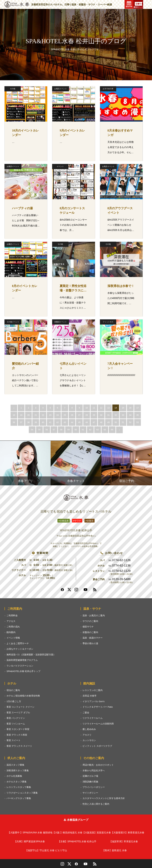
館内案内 (11, 632)
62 (90, 430)
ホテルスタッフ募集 (17, 782)
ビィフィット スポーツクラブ (97, 746)
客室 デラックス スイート (19, 746)
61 (83, 430)
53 (138, 422)
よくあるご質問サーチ (18, 643)
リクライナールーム (93, 718)
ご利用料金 (12, 615)
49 (109, 422)
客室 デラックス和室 (17, 735)
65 (112, 430)
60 (76, 430)
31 (109, 415)
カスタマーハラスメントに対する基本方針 (104, 798)
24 (58, 415)
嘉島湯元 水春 (114, 850)
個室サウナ (88, 627)
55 (39, 430)
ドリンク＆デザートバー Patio (98, 707)
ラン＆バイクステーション (20, 666)
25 (65, 415)
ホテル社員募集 (14, 776)
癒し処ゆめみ (89, 729)
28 (87, 415)
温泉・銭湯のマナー (93, 638)
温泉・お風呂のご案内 (94, 615)
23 (50, 415)
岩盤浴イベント (61, 322)
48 (101, 422)
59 (68, 430)
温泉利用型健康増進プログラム (22, 660)
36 (14, 422)
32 (116, 415)
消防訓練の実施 (90, 782)
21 (36, 415)
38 (28, 422)
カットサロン (89, 740)
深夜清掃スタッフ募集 (18, 770)
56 (47, 430)
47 (94, 422)
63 (98, 430)
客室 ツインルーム (16, 724)
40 (43, 422)
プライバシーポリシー (94, 787)
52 (130, 422)
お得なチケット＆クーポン (20, 649)
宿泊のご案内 (13, 690)
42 (58, 422)
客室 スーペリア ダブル (18, 712)
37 (21, 422)
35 (138, 415)
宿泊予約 (129, 4)
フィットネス (108, 322)
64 (105, 430)
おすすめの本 (108, 89)
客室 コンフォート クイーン (20, 707)
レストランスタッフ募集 (19, 787)
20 (28, 415)
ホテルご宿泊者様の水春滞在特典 (23, 696)
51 (123, 422)
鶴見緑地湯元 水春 (67, 833)
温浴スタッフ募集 (15, 765)
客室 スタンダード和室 (18, 729)
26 (72, 415)
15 (123, 408)
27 (79, 415)
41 (50, 422)
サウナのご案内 (90, 621)
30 (101, 415)
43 (65, 422)
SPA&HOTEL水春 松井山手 (77, 841)
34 (130, 415)
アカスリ (87, 735)
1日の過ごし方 (14, 701)
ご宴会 (86, 712)
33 (123, 415)
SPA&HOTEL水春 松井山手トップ (23, 671)
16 (130, 408)
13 (109, 408)
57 (54, 430)
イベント (60, 166)
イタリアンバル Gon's (94, 701)
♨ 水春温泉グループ (76, 820)
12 (101, 408)
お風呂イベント (61, 89)
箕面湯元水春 (97, 833)
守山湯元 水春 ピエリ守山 (46, 850)
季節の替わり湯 (90, 643)
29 (94, 415)
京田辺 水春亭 (90, 696)
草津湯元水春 (124, 841)
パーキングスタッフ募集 (19, 798)
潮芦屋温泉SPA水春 (29, 841)
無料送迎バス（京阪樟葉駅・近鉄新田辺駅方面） (31, 655)
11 (94, 408)
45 (79, 422)
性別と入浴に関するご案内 (96, 804)
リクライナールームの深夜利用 (98, 724)
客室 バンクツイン (16, 718)
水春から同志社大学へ (94, 770)
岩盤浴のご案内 (90, 632)
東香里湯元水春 (128, 833)
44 (72, 422)
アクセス (11, 621)
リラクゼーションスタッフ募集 (22, 793)
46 (87, 422)
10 (87, 408)
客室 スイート (14, 740)
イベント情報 (13, 638)
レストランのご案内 (93, 690)
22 (43, 415)
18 (14, 415)
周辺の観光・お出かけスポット (98, 765)
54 (32, 430)
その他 (13, 89)
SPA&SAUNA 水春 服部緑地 (30, 833)
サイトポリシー (90, 793)
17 (138, 408)
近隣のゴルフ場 (90, 776)
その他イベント (13, 322)
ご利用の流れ (13, 627)
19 (21, 415)
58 (61, 430)
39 (36, 422)
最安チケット (138, 5)
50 (116, 422)
